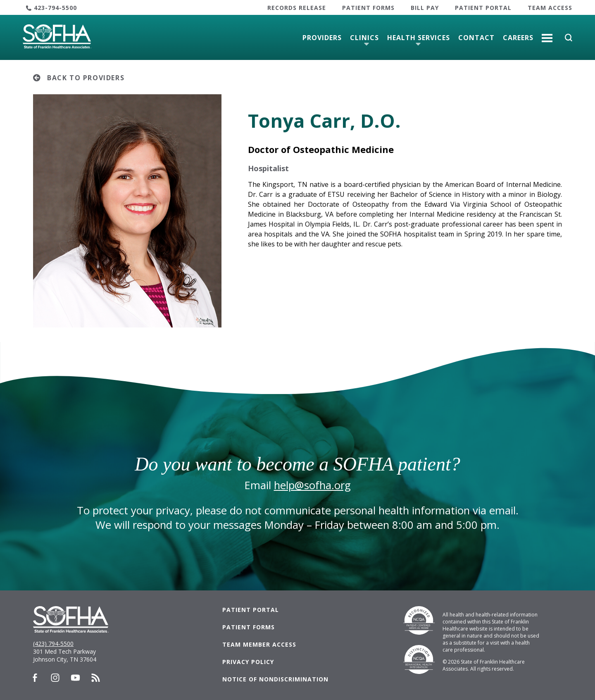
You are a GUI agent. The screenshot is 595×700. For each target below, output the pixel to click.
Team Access (550, 8)
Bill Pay (425, 8)
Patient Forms (368, 8)
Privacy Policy (248, 662)
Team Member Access (259, 644)
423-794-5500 (55, 8)
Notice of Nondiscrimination (275, 679)
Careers (518, 38)
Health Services (419, 38)
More (547, 35)
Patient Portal (483, 8)
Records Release (297, 8)
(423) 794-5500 (53, 644)
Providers (322, 38)
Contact (476, 38)
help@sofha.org (312, 485)
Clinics (364, 38)
